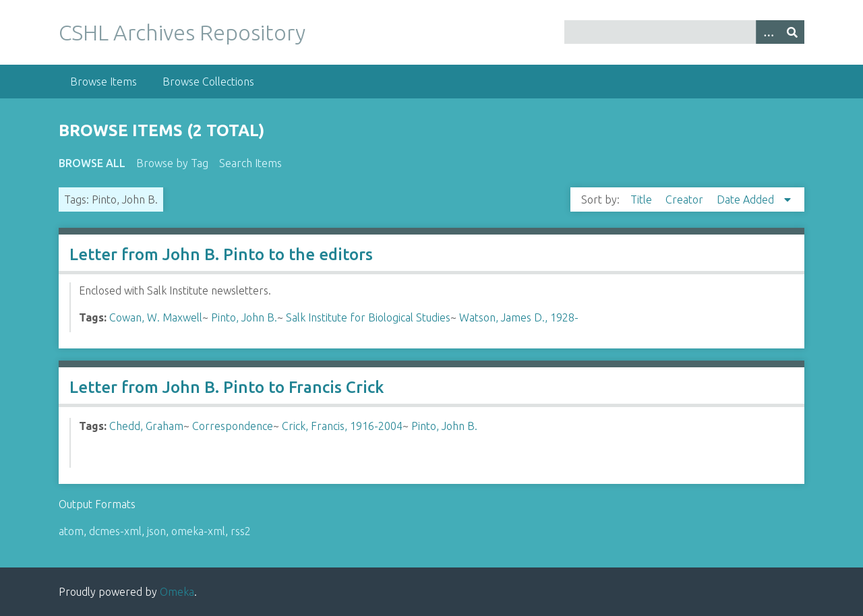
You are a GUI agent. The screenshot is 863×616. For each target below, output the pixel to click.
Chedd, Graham (146, 426)
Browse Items (103, 82)
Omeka (177, 592)
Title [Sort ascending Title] (643, 199)
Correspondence (233, 426)
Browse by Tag (172, 163)
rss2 (241, 531)
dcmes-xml (115, 531)
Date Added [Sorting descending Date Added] (747, 199)
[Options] (768, 32)
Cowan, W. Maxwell (156, 317)
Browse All (92, 163)
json (156, 531)
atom (71, 531)
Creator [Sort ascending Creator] (686, 199)
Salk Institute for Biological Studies (368, 317)
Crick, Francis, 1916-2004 (342, 426)
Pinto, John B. (244, 317)
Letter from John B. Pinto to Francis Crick (227, 387)
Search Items (250, 163)
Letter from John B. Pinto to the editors (221, 254)
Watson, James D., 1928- (519, 317)
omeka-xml (198, 531)
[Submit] (792, 32)
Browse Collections (208, 82)
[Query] (684, 32)
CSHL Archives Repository (182, 32)
